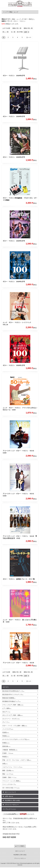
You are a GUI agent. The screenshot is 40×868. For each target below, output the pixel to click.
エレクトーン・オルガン (11, 719)
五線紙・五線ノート (9, 777)
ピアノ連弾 (7, 708)
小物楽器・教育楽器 (10, 750)
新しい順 (6, 32)
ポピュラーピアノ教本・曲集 (13, 715)
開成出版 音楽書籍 (9, 698)
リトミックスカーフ (9, 784)
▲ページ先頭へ (20, 846)
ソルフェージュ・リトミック (12, 767)
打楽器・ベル (8, 753)
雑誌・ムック (8, 774)
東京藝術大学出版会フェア (11, 701)
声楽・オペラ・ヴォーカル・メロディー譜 (17, 760)
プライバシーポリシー (12, 805)
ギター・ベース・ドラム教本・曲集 (15, 726)
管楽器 (6, 736)
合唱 (5, 764)
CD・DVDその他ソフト (11, 788)
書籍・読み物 (8, 770)
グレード (6, 722)
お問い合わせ (9, 796)
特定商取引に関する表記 (12, 800)
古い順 (13, 32)
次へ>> (29, 37)
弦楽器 (6, 732)
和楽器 (5, 757)
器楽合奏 (6, 746)
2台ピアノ (6, 712)
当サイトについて (10, 792)
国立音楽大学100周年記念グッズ (13, 691)
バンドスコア (8, 729)
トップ (5, 12)
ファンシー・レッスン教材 (11, 781)
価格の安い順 (17, 28)
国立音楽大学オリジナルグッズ (13, 694)
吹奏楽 (6, 743)
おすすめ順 (6, 28)
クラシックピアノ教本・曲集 (13, 705)
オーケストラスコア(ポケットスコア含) (16, 739)
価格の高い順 (28, 28)
